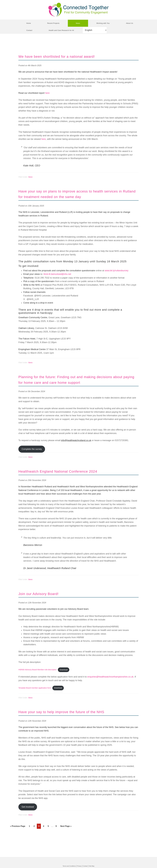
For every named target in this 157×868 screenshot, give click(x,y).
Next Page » (66, 839)
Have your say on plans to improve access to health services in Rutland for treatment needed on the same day (77, 196)
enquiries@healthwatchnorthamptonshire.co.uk (110, 688)
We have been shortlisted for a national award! (69, 56)
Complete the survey (32, 460)
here (47, 93)
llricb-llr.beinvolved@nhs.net (57, 280)
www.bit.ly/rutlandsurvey (116, 276)
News (30, 177)
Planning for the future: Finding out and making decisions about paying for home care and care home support (76, 388)
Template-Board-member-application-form (37, 700)
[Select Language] (95, 30)
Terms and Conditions (67, 866)
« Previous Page (18, 839)
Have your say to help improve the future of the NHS (76, 724)
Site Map (95, 866)
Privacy (80, 866)
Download (69, 681)
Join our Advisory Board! (45, 605)
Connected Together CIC (78, 10)
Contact (87, 866)
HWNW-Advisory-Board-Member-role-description (40, 681)
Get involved (28, 819)
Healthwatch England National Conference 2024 (71, 482)
